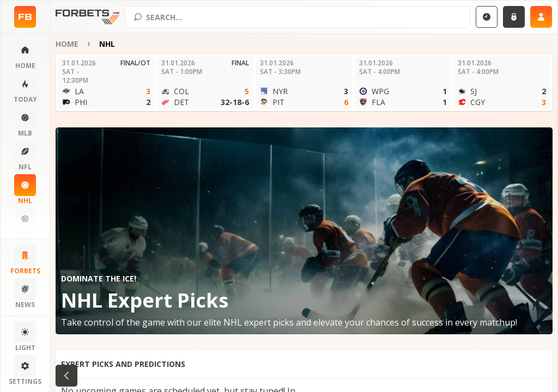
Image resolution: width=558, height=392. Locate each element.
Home (67, 44)
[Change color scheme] (25, 337)
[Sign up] (541, 17)
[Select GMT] (487, 17)
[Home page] (25, 17)
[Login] (514, 17)
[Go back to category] (66, 376)
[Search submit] (138, 17)
